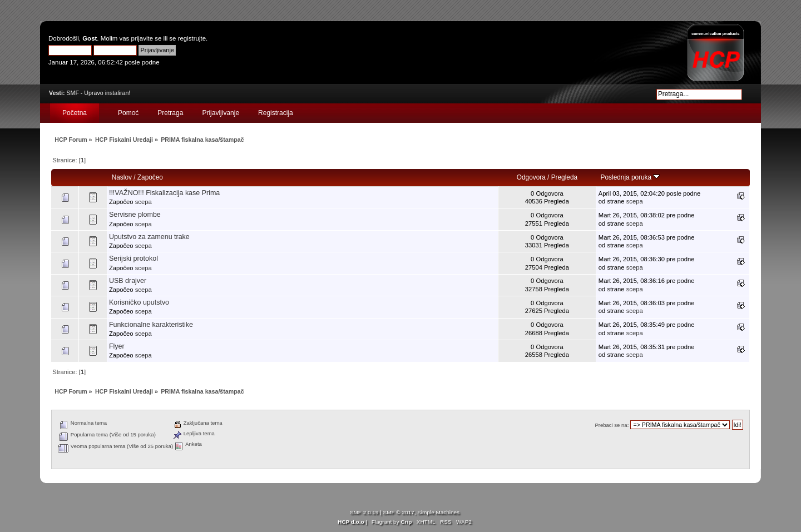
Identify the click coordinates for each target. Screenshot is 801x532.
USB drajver (128, 281)
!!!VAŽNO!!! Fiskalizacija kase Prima (164, 193)
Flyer (117, 346)
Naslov (122, 177)
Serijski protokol (133, 258)
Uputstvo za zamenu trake (149, 237)
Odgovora (531, 177)
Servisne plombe (135, 215)
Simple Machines (438, 512)
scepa (144, 202)
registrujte (192, 38)
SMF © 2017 (399, 512)
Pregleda (564, 177)
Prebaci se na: (612, 425)
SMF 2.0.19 (364, 512)
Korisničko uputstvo (139, 302)
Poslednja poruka (631, 177)
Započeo (150, 177)
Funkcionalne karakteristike (151, 325)
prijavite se (147, 38)
